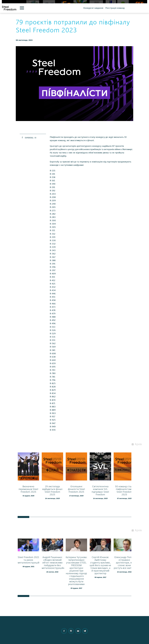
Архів (138, 453)
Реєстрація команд (115, 17)
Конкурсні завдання (93, 17)
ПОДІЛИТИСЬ (31, 146)
